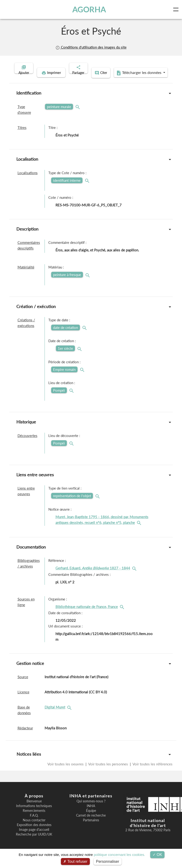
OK (157, 855)
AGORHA (90, 9)
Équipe (91, 817)
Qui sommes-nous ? (91, 808)
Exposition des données (34, 832)
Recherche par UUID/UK (34, 841)
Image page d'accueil (34, 836)
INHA (91, 813)
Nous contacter (34, 827)
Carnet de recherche (91, 822)
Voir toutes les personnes (108, 771)
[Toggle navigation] (177, 9)
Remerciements (34, 817)
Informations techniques (34, 813)
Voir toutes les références (152, 771)
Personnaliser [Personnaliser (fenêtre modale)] (108, 861)
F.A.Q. (34, 822)
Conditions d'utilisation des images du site (91, 47)
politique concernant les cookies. (120, 855)
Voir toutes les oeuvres (66, 771)
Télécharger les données (122, 80)
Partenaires (91, 827)
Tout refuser (75, 861)
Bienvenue (34, 808)
